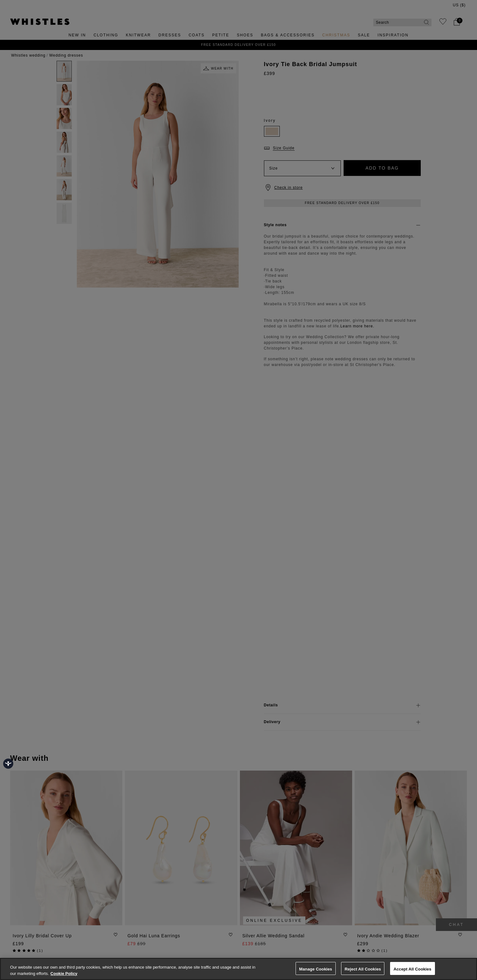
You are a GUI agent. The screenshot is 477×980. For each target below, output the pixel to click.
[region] (238, 969)
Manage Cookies (315, 969)
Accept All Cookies (413, 969)
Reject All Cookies (363, 969)
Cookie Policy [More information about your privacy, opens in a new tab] (64, 974)
